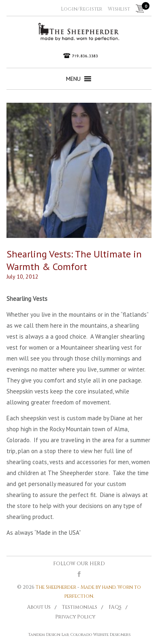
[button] (73, 79)
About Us (39, 607)
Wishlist (119, 9)
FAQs (115, 607)
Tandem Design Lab (48, 635)
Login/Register (81, 9)
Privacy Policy (75, 617)
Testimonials (80, 607)
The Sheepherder (56, 587)
